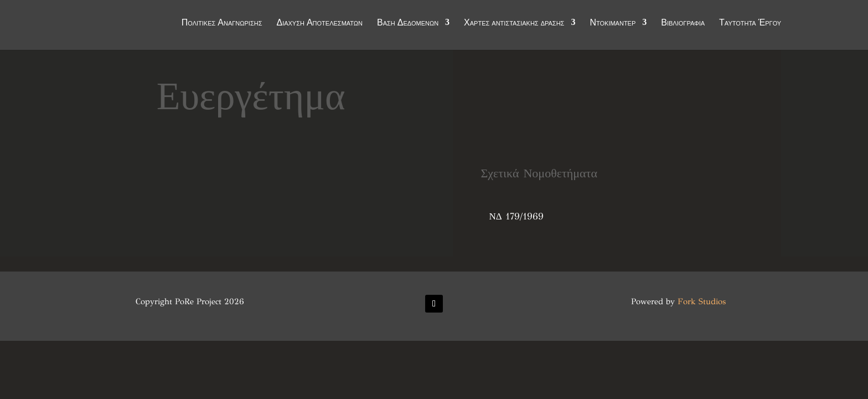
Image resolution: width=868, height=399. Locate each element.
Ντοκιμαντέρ (613, 23)
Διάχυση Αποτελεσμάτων (319, 23)
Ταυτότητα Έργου (750, 23)
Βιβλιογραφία (683, 23)
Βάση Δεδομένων (408, 23)
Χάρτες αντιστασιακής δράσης (514, 23)
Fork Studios (702, 301)
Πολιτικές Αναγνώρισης (222, 23)
